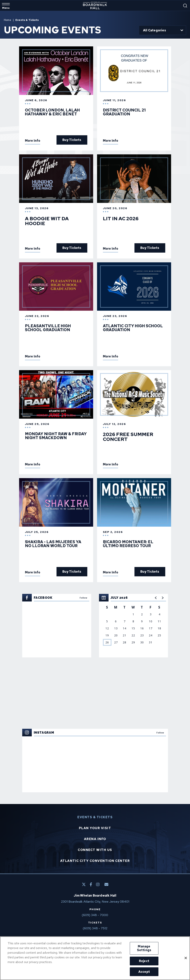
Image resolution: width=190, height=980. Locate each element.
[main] (95, 404)
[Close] (186, 958)
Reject (144, 961)
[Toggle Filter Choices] (163, 30)
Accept (144, 972)
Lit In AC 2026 (121, 219)
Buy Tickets (72, 140)
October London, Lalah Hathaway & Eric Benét (52, 112)
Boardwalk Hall (95, 5)
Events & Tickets (95, 817)
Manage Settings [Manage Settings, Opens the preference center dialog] (144, 948)
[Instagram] (98, 884)
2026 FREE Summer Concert (128, 437)
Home (8, 20)
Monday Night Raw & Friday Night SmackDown (56, 436)
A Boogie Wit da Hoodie (47, 221)
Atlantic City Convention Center (95, 861)
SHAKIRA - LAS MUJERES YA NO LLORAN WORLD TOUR (53, 544)
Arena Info (95, 839)
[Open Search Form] (185, 6)
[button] (156, 598)
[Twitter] (84, 884)
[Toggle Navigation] (6, 6)
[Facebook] (91, 884)
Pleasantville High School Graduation (48, 328)
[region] (133, 626)
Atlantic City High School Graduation (133, 328)
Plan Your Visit (95, 828)
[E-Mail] (106, 884)
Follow (83, 598)
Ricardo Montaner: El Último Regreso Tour (128, 544)
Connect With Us (95, 850)
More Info (33, 141)
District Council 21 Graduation (124, 112)
